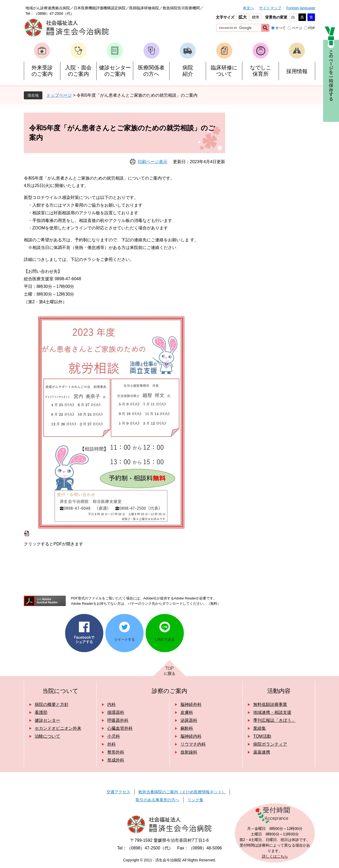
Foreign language (301, 8)
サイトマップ (270, 8)
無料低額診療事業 (270, 704)
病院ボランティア (270, 744)
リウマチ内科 (193, 744)
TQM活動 (262, 736)
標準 (256, 17)
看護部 (41, 712)
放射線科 (189, 752)
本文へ (248, 8)
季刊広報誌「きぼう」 (274, 720)
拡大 (243, 17)
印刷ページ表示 (153, 162)
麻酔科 (187, 728)
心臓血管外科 (120, 728)
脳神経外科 (191, 704)
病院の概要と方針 (52, 704)
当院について (60, 691)
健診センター (47, 720)
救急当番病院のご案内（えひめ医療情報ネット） (182, 792)
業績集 (260, 728)
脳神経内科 (191, 736)
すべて (281, 28)
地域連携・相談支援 (272, 712)
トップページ (59, 95)
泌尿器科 (189, 720)
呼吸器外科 (118, 720)
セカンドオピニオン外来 (58, 728)
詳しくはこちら (275, 856)
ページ (297, 28)
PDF (312, 28)
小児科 (114, 736)
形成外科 (116, 760)
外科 (111, 744)
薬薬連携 (262, 752)
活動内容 (279, 691)
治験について (47, 736)
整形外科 (116, 752)
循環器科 (116, 712)
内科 (111, 704)
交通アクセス (118, 792)
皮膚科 (187, 712)
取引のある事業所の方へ (157, 800)
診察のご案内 (169, 691)
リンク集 (195, 800)
